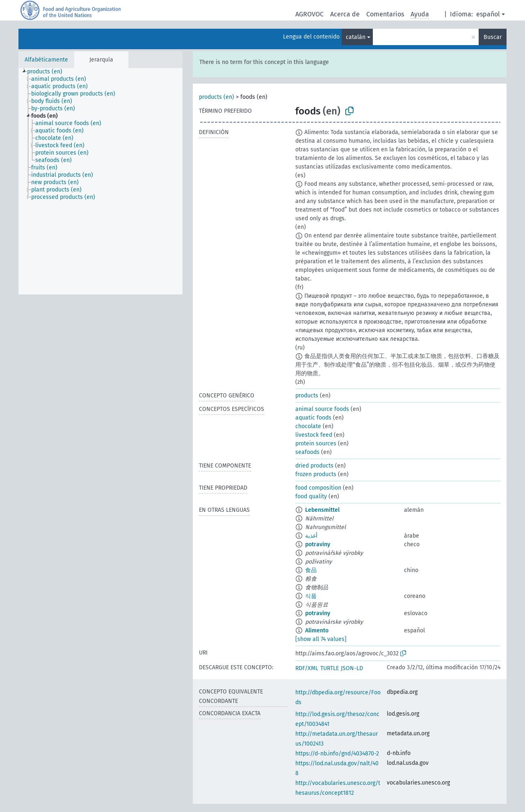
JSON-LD (352, 668)
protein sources (316, 444)
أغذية (311, 536)
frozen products (316, 474)
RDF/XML (307, 668)
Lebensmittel (322, 510)
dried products (314, 466)
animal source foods (322, 409)
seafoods (307, 452)
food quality (311, 496)
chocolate (308, 426)
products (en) (217, 97)
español (488, 14)
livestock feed (314, 435)
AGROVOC (309, 14)
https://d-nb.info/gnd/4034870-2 (337, 754)
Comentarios (385, 14)
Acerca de (345, 14)
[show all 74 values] (321, 639)
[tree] (100, 181)
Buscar (493, 37)
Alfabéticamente (46, 60)
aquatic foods (313, 418)
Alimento (317, 631)
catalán (356, 37)
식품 (311, 596)
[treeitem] (48, 72)
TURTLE (330, 668)
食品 (311, 570)
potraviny (318, 544)
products (307, 396)
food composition (318, 488)
